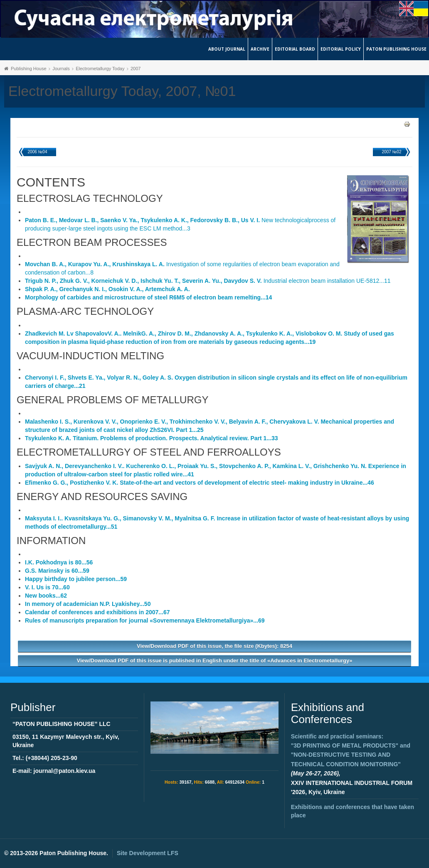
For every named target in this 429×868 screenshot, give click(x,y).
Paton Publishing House (396, 49)
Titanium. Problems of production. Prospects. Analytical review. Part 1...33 (152, 438)
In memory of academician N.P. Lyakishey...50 (88, 604)
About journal (227, 49)
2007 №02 (392, 152)
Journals (61, 69)
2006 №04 (38, 152)
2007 (136, 69)
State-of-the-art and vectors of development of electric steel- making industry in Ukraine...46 (200, 483)
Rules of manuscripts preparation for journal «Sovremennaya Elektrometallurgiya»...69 (145, 620)
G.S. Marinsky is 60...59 (57, 571)
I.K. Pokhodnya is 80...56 (59, 562)
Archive (260, 49)
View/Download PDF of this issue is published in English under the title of (215, 661)
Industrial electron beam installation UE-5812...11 (208, 281)
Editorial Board (295, 49)
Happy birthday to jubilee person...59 (76, 579)
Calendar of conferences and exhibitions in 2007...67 (97, 612)
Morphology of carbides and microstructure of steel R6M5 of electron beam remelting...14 (148, 297)
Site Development (148, 853)
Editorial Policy (341, 49)
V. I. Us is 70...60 (47, 587)
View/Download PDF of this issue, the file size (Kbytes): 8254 (214, 646)
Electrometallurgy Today (100, 69)
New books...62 (46, 596)
